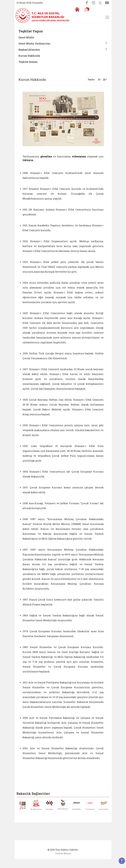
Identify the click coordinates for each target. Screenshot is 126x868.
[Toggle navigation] (107, 17)
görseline (46, 156)
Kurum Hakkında (29, 56)
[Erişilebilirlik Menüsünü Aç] (122, 861)
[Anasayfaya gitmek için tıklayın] (77, 9)
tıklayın (28, 160)
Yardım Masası (63, 853)
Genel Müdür (26, 37)
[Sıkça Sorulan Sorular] (87, 9)
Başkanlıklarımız (29, 50)
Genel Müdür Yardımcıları (35, 43)
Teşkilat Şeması (28, 62)
